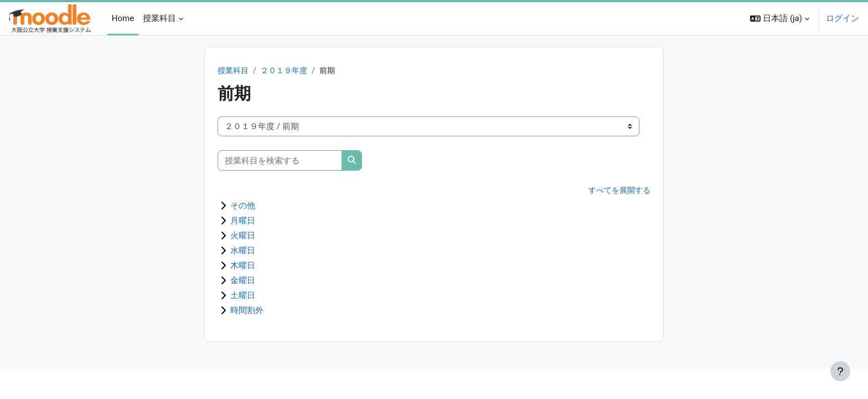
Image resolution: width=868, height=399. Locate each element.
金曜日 (243, 281)
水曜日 (243, 251)
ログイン (843, 18)
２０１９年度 (288, 71)
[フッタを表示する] (840, 371)
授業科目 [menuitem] (159, 18)
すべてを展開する (617, 191)
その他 (243, 206)
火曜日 (243, 236)
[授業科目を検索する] (280, 161)
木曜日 (243, 266)
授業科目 (234, 71)
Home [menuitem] (123, 18)
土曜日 (243, 296)
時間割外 (247, 311)
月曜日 (243, 221)
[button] (780, 19)
